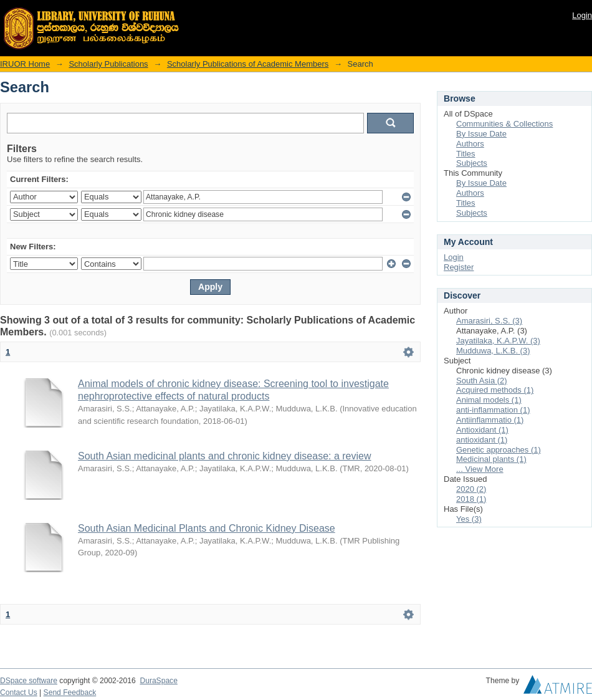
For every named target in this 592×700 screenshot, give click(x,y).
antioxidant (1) (482, 440)
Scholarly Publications (108, 64)
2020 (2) (471, 489)
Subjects (472, 163)
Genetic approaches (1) (499, 450)
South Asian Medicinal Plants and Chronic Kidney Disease (207, 528)
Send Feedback (70, 693)
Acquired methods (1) (495, 390)
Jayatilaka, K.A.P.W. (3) (498, 341)
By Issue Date (481, 134)
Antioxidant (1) (482, 430)
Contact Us (19, 693)
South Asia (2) (482, 381)
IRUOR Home (25, 64)
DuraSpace (158, 681)
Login (582, 15)
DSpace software (29, 681)
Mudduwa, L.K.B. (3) (493, 351)
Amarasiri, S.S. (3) (489, 321)
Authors (470, 144)
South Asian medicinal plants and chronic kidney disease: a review (225, 456)
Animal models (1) (489, 400)
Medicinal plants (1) (491, 459)
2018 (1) (471, 499)
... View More (480, 469)
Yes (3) (469, 519)
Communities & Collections (504, 124)
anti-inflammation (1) (493, 410)
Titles (466, 154)
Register (459, 267)
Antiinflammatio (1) (490, 420)
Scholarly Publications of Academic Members (248, 64)
